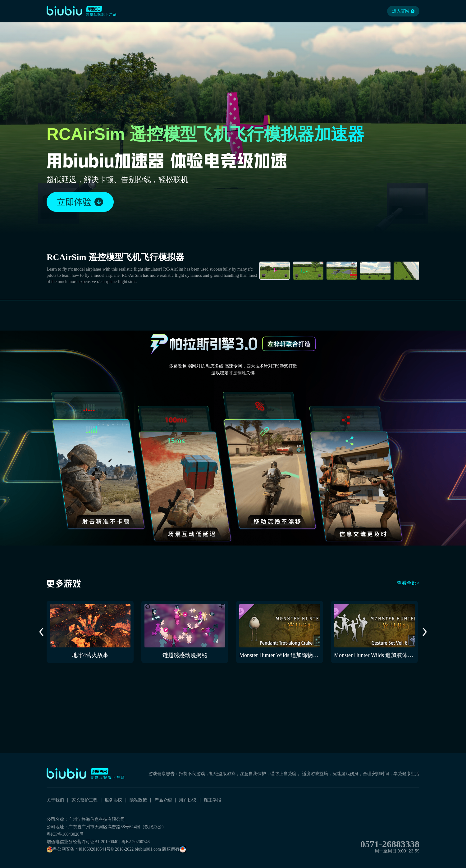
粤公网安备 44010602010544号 (79, 849)
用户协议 (188, 800)
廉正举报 (212, 800)
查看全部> (408, 583)
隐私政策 (138, 800)
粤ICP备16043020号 (65, 834)
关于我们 (55, 800)
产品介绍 (163, 800)
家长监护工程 (85, 800)
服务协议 (113, 800)
